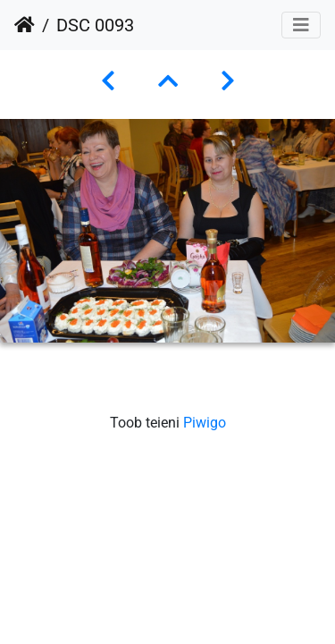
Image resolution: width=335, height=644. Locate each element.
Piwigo (205, 423)
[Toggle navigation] (301, 25)
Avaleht (25, 25)
